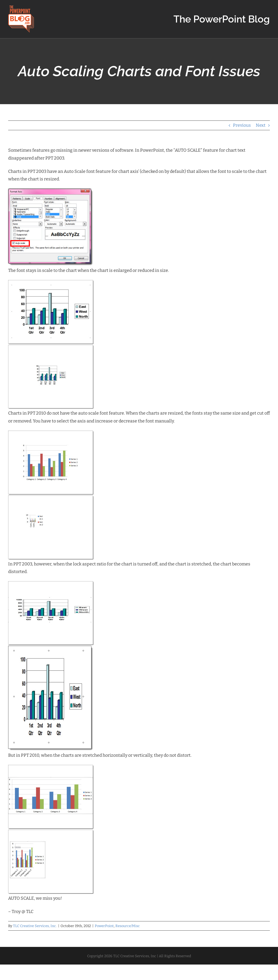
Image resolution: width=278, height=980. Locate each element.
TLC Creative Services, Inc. (35, 926)
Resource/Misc (128, 926)
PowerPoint (104, 926)
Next (261, 125)
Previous (242, 125)
